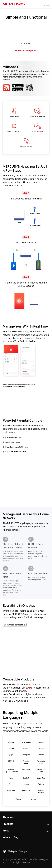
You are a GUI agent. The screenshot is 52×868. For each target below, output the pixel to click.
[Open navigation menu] (48, 4)
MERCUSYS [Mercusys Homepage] (14, 4)
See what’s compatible (26, 50)
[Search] (43, 4)
